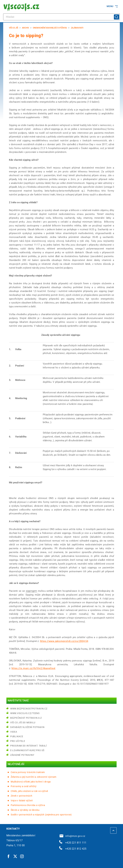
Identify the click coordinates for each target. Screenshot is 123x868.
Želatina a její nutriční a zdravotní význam (34, 777)
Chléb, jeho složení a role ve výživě (29, 791)
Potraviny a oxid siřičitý (24, 786)
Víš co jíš (14, 28)
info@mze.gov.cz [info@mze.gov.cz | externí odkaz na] (72, 836)
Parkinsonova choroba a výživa (28, 805)
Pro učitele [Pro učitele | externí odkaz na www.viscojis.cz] (18, 741)
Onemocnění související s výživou (50, 28)
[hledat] (61, 17)
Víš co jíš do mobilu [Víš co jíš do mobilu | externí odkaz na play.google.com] (23, 723)
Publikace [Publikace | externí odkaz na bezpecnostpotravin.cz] (17, 736)
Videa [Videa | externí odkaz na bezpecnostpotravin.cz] (14, 732)
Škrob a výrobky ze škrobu (25, 810)
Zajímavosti (77, 28)
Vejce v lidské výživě (22, 801)
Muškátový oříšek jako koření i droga (31, 782)
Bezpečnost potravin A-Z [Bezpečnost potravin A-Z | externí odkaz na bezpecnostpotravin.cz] (26, 718)
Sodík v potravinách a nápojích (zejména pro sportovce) (41, 815)
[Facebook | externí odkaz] (9, 856)
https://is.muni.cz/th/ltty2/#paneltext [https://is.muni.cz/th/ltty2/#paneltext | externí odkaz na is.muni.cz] (34, 668)
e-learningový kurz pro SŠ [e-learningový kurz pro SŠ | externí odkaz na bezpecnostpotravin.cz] (27, 750)
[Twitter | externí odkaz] (15, 856)
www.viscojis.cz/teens (25, 713)
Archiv (25, 28)
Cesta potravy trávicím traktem (28, 772)
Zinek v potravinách (21, 796)
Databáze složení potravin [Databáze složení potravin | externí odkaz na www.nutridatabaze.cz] (27, 727)
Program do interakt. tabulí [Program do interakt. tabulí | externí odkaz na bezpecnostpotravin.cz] (29, 746)
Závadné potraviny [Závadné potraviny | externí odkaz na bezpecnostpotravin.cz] (22, 755)
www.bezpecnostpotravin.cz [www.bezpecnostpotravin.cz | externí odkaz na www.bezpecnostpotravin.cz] (29, 709)
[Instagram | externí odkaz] (22, 856)
